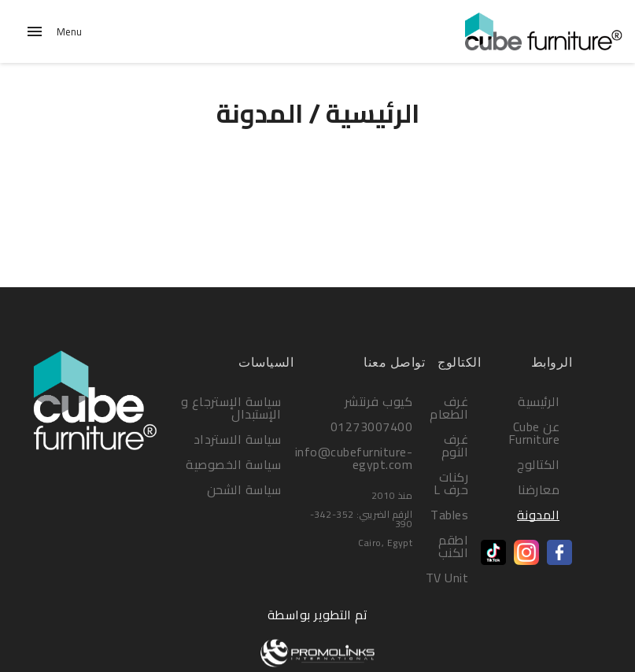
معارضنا (539, 489)
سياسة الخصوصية (233, 464)
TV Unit (447, 578)
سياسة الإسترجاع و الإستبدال (231, 408)
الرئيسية (373, 113)
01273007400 (372, 426)
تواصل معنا (394, 362)
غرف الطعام (449, 408)
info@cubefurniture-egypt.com (354, 458)
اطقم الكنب (454, 546)
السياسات (266, 362)
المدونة (539, 515)
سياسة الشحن (244, 489)
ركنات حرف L (451, 483)
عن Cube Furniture (534, 433)
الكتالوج (538, 464)
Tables (449, 515)
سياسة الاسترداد (238, 439)
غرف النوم (455, 445)
